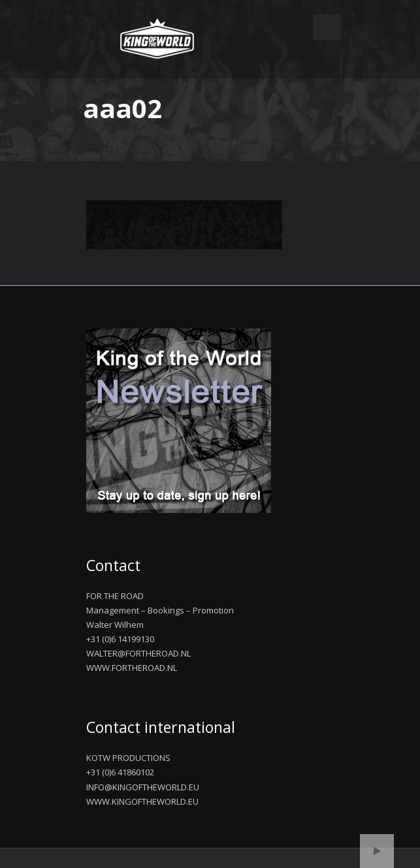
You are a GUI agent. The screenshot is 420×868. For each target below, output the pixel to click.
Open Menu (327, 27)
